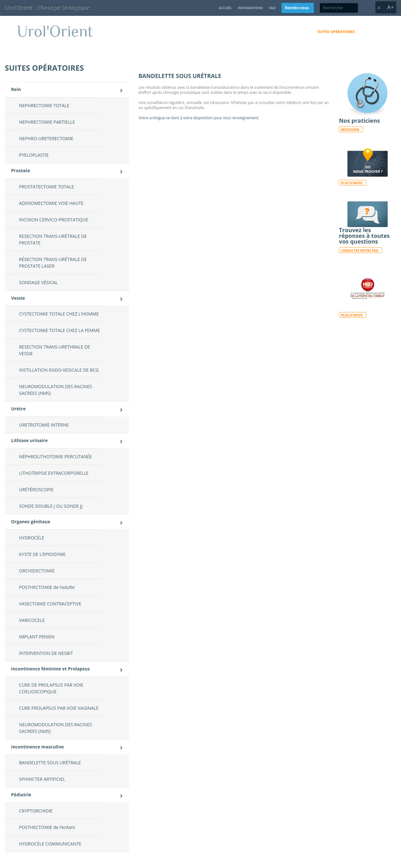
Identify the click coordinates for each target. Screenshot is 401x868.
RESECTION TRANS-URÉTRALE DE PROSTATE (53, 239)
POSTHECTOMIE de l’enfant (47, 827)
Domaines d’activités (210, 32)
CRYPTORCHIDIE (36, 811)
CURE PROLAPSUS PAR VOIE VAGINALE (59, 708)
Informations (251, 8)
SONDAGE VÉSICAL (38, 282)
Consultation (295, 32)
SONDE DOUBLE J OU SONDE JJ (51, 506)
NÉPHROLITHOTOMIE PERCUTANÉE (55, 457)
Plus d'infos (352, 183)
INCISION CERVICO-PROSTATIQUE (54, 220)
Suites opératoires (336, 32)
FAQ (272, 8)
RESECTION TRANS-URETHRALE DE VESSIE (55, 350)
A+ (391, 7)
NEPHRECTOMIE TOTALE (44, 105)
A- (379, 8)
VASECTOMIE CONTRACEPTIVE (50, 604)
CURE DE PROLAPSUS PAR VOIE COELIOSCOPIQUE (51, 688)
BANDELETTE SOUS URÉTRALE (50, 763)
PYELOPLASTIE (34, 155)
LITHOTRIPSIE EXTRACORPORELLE (54, 473)
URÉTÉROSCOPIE (36, 489)
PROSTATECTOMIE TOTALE (46, 187)
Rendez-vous (297, 8)
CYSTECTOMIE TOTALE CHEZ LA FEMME (59, 330)
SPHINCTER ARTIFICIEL (42, 779)
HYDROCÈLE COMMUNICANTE (50, 844)
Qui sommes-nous (256, 32)
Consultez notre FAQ (359, 251)
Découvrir (350, 130)
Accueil (225, 8)
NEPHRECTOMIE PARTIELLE (47, 122)
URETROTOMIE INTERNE (44, 425)
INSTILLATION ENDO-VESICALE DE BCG (59, 370)
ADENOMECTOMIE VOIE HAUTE (51, 203)
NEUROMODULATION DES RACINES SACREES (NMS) (55, 390)
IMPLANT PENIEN (37, 637)
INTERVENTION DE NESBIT (46, 653)
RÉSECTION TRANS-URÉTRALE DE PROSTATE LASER (53, 263)
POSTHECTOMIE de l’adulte (47, 587)
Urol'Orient (99, 31)
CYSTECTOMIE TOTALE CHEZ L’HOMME (59, 314)
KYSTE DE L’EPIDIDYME (42, 554)
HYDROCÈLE (32, 538)
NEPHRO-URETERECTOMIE (46, 138)
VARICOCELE (32, 620)
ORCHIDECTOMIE (37, 571)
